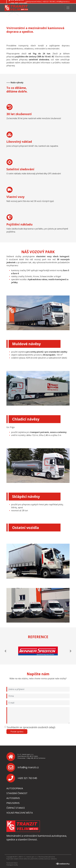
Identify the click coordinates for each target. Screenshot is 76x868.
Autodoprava (15, 788)
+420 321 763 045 (27, 778)
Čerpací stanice (16, 808)
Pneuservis (13, 803)
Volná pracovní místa (20, 813)
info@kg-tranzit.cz (28, 767)
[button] (5, 651)
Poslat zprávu (17, 732)
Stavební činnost (17, 793)
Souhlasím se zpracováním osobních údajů (31, 727)
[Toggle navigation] (68, 8)
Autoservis (13, 798)
